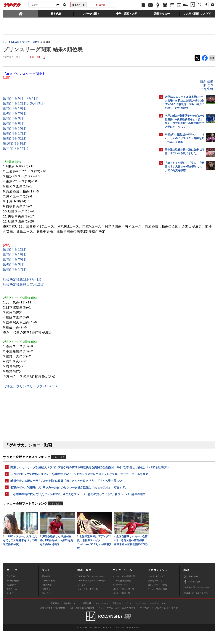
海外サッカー (13, 602)
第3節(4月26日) (15, 265)
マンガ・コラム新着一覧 (124, 589)
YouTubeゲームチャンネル (196, 606)
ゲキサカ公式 (192, 595)
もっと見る (60, 462)
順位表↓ (144, 86)
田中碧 (102, 5)
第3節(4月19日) (15, 109)
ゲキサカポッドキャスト (89, 602)
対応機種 (55, 616)
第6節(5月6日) (14, 124)
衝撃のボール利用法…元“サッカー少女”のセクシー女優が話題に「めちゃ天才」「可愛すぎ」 (69, 498)
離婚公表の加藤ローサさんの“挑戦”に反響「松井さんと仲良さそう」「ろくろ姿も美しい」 (68, 491)
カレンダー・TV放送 (158, 598)
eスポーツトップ (120, 598)
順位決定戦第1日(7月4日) (22, 285)
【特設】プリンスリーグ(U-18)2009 (30, 392)
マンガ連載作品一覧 (122, 594)
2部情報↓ (143, 89)
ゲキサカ (12, 6)
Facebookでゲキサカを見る (180, 238)
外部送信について (159, 616)
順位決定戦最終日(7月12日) (24, 290)
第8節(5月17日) (15, 134)
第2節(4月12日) (15, 104)
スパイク (11, 606)
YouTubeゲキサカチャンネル (91, 589)
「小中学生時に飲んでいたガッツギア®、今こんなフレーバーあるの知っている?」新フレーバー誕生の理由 (78, 506)
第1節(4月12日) (15, 255)
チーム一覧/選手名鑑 (158, 602)
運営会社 (87, 616)
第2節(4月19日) (15, 260)
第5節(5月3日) (14, 119)
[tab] (21, 13)
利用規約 (117, 616)
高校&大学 (11, 598)
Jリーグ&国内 (13, 594)
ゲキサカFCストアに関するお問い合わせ (159, 621)
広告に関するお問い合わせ (53, 621)
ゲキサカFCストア (157, 589)
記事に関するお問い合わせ (82, 621)
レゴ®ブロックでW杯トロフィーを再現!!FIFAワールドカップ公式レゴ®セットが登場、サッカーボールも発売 (79, 484)
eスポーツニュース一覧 (124, 602)
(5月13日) (37, 104)
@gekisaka (191, 590)
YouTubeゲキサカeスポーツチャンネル (91, 596)
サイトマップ (102, 616)
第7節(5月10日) (15, 129)
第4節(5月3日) (14, 270)
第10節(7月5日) (15, 144)
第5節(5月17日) (15, 275)
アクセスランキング (157, 594)
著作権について (71, 616)
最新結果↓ (142, 82)
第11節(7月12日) (16, 149)
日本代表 (11, 589)
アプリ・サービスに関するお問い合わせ (117, 621)
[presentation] (21, 13)
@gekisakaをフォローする (180, 230)
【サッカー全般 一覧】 (30, 58)
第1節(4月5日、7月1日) (21, 99)
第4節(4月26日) (15, 114)
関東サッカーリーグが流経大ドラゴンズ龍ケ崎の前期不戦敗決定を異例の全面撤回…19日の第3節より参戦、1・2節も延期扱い (78, 475)
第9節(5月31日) (15, 139)
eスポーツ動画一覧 (121, 606)
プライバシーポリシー (136, 616)
